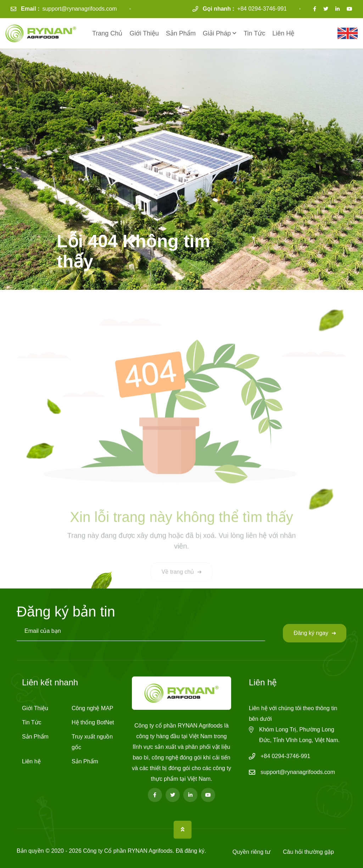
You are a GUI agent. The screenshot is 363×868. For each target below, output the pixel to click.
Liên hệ (283, 33)
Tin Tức (254, 33)
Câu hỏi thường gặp (308, 852)
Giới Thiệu (144, 33)
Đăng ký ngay (315, 633)
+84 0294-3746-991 (262, 9)
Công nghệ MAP (93, 708)
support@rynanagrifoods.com (79, 9)
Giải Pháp (217, 33)
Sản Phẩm (181, 33)
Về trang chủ (182, 575)
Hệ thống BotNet (93, 722)
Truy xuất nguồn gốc (92, 742)
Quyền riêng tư (252, 852)
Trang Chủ (107, 33)
